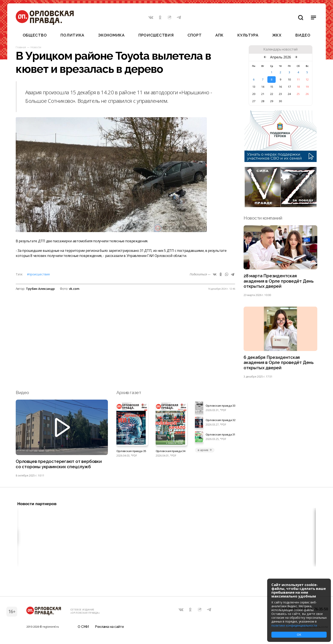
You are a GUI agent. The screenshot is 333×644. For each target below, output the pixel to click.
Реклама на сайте (109, 628)
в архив (205, 451)
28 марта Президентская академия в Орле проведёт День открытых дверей (279, 281)
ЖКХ (277, 35)
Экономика (111, 35)
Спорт (195, 35)
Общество (35, 35)
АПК (219, 35)
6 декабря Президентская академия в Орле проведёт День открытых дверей (279, 363)
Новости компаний (263, 218)
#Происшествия (38, 274)
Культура (248, 35)
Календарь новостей (280, 49)
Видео (303, 35)
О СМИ (83, 628)
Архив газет (129, 393)
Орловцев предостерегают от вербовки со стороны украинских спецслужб (59, 465)
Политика (72, 35)
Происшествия (156, 35)
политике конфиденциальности (294, 625)
